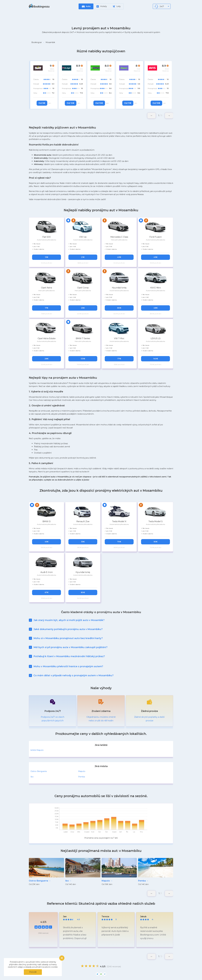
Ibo (32, 764)
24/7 (162, 7)
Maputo (82, 759)
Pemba (82, 764)
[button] (169, 116)
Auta (88, 6)
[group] (46, 859)
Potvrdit (33, 972)
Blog (138, 973)
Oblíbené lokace (123, 973)
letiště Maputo (37, 737)
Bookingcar (37, 42)
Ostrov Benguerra (39, 759)
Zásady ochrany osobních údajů (96, 973)
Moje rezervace (69, 973)
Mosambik (50, 42)
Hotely (102, 6)
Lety (117, 6)
